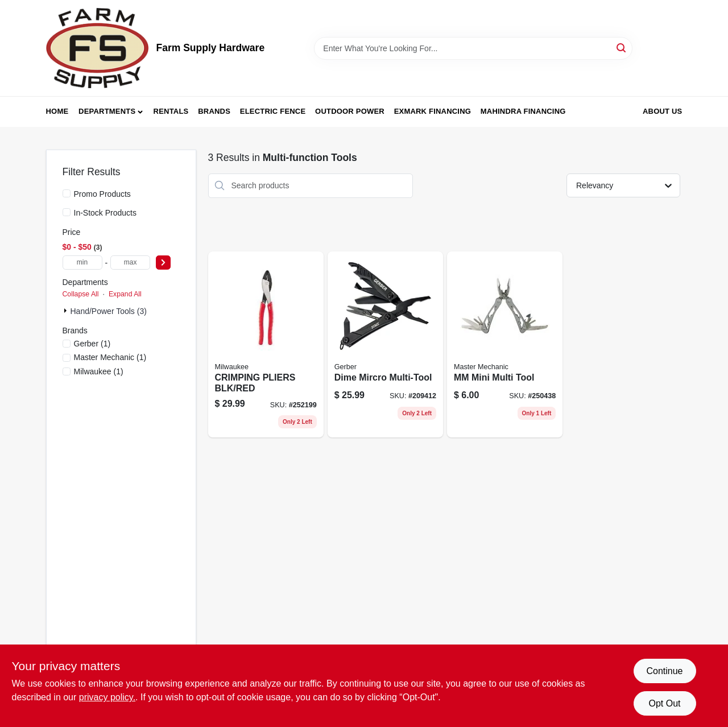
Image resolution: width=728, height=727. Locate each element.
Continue (664, 671)
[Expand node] (67, 311)
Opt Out (664, 703)
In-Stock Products (106, 213)
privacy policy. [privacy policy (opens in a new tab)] (107, 697)
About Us (663, 111)
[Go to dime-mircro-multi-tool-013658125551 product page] (385, 345)
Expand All (125, 294)
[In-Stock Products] (67, 212)
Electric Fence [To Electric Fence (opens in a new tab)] (273, 111)
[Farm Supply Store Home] (97, 48)
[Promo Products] (67, 193)
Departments (107, 111)
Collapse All (81, 294)
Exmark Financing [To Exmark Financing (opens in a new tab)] (433, 111)
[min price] (82, 263)
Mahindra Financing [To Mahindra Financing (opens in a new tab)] (523, 111)
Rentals (171, 111)
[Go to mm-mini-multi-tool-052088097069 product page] (505, 345)
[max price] (130, 263)
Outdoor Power (350, 111)
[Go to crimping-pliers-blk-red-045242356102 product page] (266, 345)
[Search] (622, 47)
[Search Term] (473, 48)
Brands (214, 111)
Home (57, 111)
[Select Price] (163, 263)
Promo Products (102, 194)
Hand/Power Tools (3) (109, 311)
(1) (92, 344)
